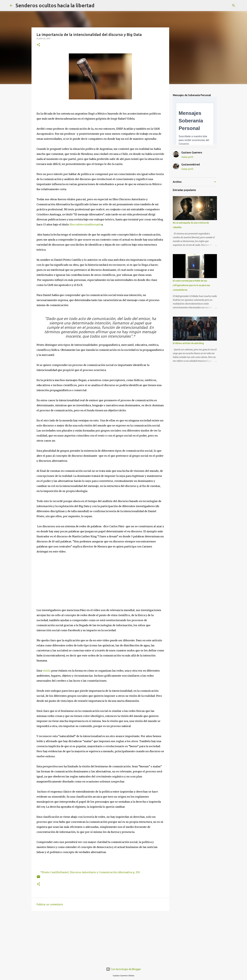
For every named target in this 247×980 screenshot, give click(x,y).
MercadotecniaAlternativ (85, 224)
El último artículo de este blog (188, 343)
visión (47, 671)
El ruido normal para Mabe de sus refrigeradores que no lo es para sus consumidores (191, 285)
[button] (38, 45)
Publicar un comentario (50, 904)
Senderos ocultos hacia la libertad (55, 5)
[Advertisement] (100, 938)
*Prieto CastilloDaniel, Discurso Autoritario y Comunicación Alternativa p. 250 (90, 872)
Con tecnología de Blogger (123, 969)
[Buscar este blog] (221, 6)
